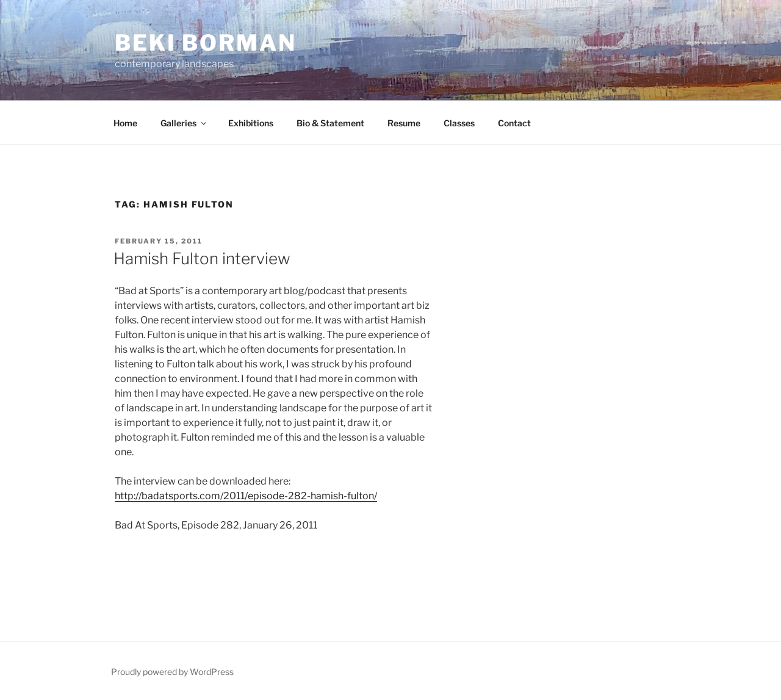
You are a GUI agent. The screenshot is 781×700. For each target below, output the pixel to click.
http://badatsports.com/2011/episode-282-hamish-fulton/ (246, 496)
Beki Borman (206, 43)
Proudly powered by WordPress (172, 672)
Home (125, 123)
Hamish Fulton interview (202, 258)
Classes (459, 123)
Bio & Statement (330, 123)
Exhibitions (251, 123)
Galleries (184, 123)
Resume (404, 123)
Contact (514, 123)
